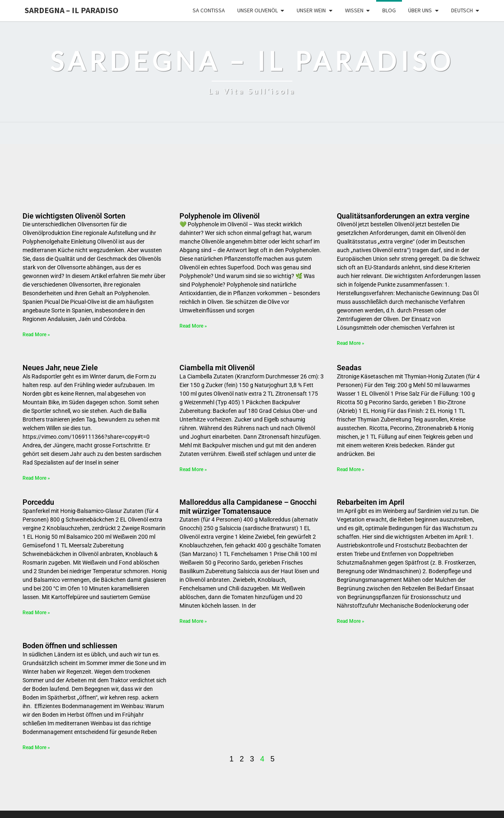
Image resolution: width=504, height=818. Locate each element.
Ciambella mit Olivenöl (217, 368)
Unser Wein (311, 10)
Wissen (354, 10)
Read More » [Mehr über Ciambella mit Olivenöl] (193, 469)
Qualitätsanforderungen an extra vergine (403, 216)
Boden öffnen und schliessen (70, 646)
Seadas (349, 368)
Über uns (420, 10)
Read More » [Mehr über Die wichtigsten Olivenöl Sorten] (36, 335)
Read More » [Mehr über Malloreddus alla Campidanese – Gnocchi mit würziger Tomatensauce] (193, 621)
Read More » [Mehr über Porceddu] (36, 613)
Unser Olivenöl (258, 10)
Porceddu (38, 502)
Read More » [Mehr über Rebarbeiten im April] (351, 621)
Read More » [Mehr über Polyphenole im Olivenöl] (193, 326)
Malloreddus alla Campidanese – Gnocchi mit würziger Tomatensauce (248, 507)
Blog (389, 10)
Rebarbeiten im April (371, 502)
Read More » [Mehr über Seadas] (351, 469)
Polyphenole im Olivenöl (220, 216)
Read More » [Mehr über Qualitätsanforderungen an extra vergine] (351, 343)
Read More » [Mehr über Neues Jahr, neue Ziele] (36, 478)
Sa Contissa (209, 10)
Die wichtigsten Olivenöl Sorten (74, 216)
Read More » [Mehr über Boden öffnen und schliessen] (36, 747)
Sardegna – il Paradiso (72, 10)
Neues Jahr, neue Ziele (60, 368)
